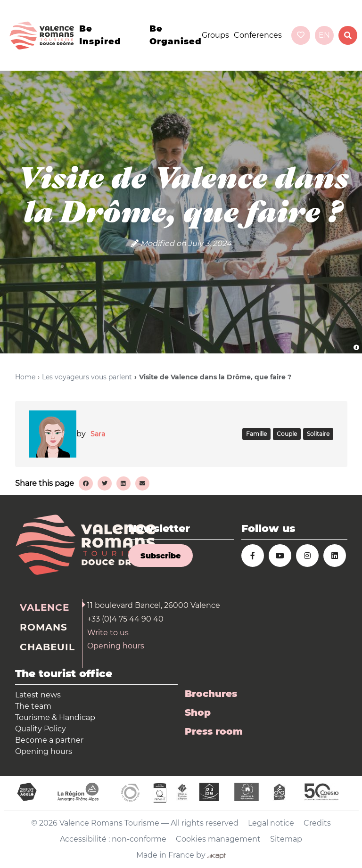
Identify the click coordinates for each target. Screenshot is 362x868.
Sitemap (286, 839)
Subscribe (160, 556)
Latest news (38, 695)
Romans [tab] (44, 627)
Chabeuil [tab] (47, 647)
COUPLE (287, 434)
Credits (317, 823)
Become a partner (49, 740)
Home (25, 377)
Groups (215, 35)
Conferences (258, 35)
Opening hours (116, 646)
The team (33, 706)
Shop (198, 712)
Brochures (211, 694)
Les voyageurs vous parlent (87, 377)
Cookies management (218, 839)
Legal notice (271, 823)
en (324, 35)
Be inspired (100, 35)
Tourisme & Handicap (55, 717)
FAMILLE (256, 434)
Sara (98, 434)
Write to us (108, 633)
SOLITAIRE (318, 434)
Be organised (176, 35)
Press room (214, 731)
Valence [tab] (45, 607)
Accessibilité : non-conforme (113, 839)
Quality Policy (41, 729)
